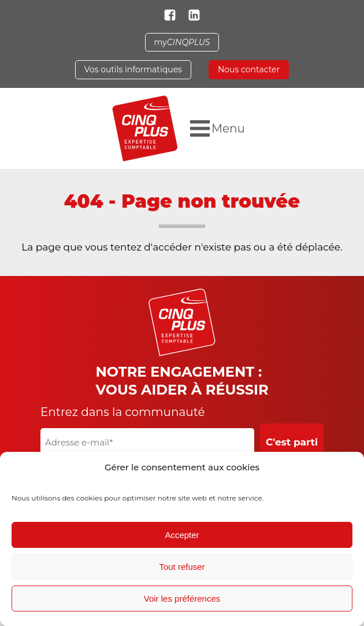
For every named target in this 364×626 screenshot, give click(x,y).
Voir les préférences (182, 599)
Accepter (182, 535)
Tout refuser (182, 567)
